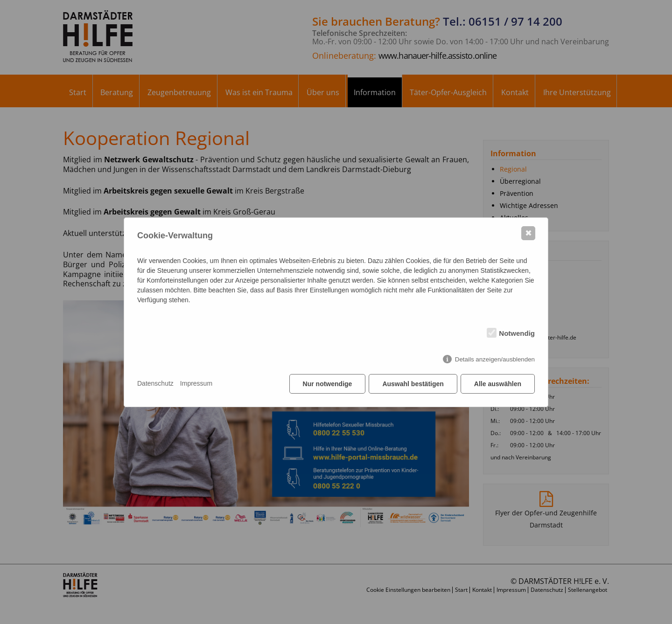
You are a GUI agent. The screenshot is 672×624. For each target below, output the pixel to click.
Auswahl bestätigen (413, 384)
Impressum (196, 383)
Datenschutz (155, 383)
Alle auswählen (498, 384)
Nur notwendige (328, 384)
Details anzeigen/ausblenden (495, 359)
